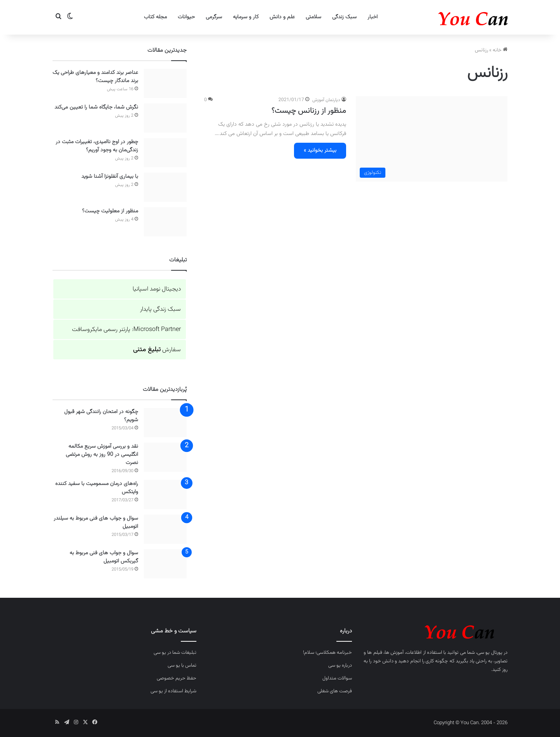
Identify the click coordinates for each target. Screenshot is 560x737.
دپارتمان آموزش (326, 100)
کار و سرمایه (246, 17)
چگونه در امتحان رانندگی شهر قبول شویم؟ (101, 416)
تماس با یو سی (182, 665)
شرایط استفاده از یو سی (173, 691)
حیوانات (186, 17)
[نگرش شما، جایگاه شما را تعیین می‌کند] (165, 118)
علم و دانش (282, 17)
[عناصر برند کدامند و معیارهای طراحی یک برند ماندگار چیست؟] (165, 83)
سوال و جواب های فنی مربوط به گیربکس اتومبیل (104, 557)
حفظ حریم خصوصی (177, 678)
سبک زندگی (344, 17)
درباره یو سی (340, 665)
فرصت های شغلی (335, 691)
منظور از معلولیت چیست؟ (110, 211)
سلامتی (313, 17)
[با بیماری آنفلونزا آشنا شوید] (165, 187)
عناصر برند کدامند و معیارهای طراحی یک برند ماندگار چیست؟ (95, 77)
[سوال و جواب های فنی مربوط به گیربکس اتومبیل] (165, 564)
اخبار (373, 17)
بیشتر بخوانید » (320, 151)
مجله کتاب (155, 17)
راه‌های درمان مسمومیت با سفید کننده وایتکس (97, 488)
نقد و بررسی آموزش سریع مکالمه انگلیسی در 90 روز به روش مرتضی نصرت (102, 455)
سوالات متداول (337, 678)
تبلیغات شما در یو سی (175, 653)
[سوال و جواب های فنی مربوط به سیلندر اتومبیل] (165, 529)
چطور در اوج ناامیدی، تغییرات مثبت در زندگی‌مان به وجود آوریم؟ (97, 146)
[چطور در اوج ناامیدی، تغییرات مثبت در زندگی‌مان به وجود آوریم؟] (165, 153)
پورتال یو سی (490, 653)
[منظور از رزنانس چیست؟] (432, 139)
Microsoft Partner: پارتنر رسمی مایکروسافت (126, 330)
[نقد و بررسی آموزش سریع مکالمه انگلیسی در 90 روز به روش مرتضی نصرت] (165, 457)
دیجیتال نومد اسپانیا (157, 289)
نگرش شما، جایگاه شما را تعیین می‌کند (96, 107)
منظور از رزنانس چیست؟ (309, 111)
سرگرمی (214, 17)
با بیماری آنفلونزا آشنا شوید (110, 177)
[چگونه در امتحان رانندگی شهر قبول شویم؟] (165, 423)
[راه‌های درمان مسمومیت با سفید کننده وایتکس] (165, 495)
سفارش (157, 350)
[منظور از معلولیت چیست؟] (165, 222)
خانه (500, 50)
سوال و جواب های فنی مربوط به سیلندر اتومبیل (96, 523)
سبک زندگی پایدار (160, 309)
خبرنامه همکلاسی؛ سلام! (327, 653)
